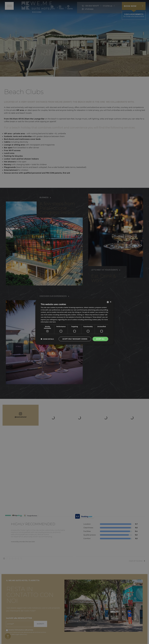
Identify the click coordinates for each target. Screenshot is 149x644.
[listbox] (108, 302)
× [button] (110, 302)
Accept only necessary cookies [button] (75, 339)
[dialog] (74, 322)
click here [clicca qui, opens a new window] (52, 322)
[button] (47, 339)
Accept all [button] (100, 339)
